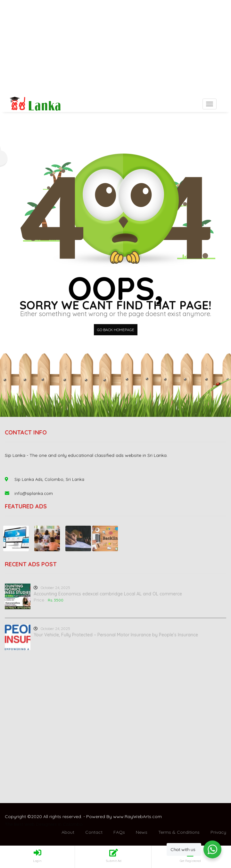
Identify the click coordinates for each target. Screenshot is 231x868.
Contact (94, 832)
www (118, 816)
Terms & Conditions (179, 832)
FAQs (119, 832)
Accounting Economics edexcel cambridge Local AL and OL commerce (108, 594)
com (157, 816)
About (68, 832)
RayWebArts (138, 816)
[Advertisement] (116, 48)
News (142, 832)
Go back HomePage (116, 330)
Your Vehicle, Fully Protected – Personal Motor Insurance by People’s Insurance (116, 635)
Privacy (218, 832)
